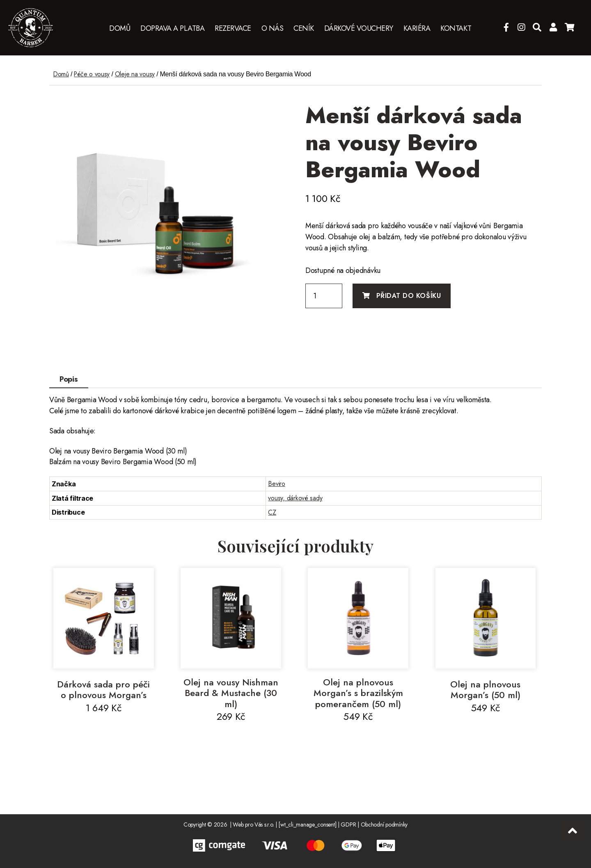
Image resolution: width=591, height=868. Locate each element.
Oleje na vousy (136, 74)
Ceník (304, 29)
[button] (274, 113)
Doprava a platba (172, 29)
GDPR (348, 824)
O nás (273, 29)
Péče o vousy (93, 74)
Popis (69, 379)
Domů (120, 29)
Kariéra (417, 29)
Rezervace (233, 29)
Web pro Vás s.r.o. (253, 824)
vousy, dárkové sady (295, 498)
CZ (272, 512)
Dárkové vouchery (359, 29)
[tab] (69, 380)
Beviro (276, 484)
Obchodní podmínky (384, 824)
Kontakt (456, 29)
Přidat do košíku (409, 296)
